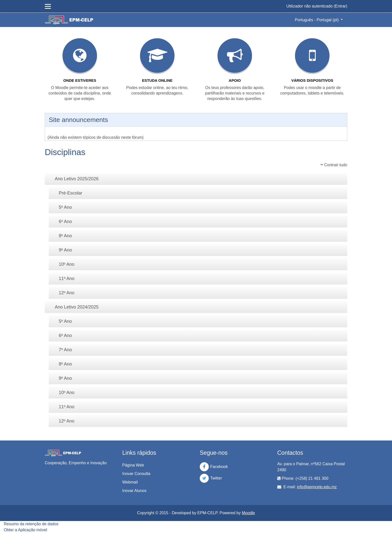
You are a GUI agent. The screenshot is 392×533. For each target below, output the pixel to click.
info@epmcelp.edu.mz (317, 487)
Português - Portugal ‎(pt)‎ (317, 20)
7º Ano (65, 350)
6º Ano (65, 221)
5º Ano (65, 207)
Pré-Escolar (70, 193)
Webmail (130, 482)
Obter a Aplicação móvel (25, 530)
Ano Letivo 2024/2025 (77, 307)
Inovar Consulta (136, 474)
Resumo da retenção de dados (31, 524)
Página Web (133, 465)
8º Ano (65, 236)
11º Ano (67, 278)
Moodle (248, 513)
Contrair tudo (336, 165)
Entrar (340, 6)
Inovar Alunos (134, 491)
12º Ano (67, 293)
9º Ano (65, 250)
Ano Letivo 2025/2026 (77, 179)
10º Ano (67, 264)
